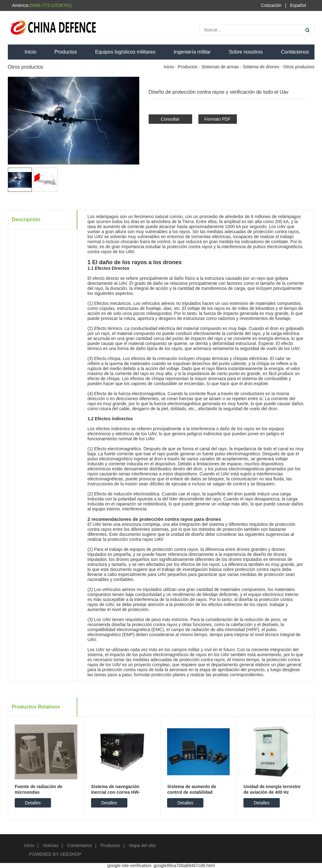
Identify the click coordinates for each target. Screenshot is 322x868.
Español (298, 5)
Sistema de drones (261, 67)
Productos (66, 52)
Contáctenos (295, 52)
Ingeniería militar (192, 52)
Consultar (170, 119)
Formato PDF (217, 119)
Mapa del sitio (142, 845)
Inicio (31, 52)
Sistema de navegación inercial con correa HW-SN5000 (115, 792)
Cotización (271, 5)
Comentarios (80, 845)
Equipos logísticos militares (125, 52)
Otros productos (299, 67)
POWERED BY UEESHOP (55, 854)
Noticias (51, 845)
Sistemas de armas (220, 67)
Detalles (33, 803)
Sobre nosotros (246, 52)
